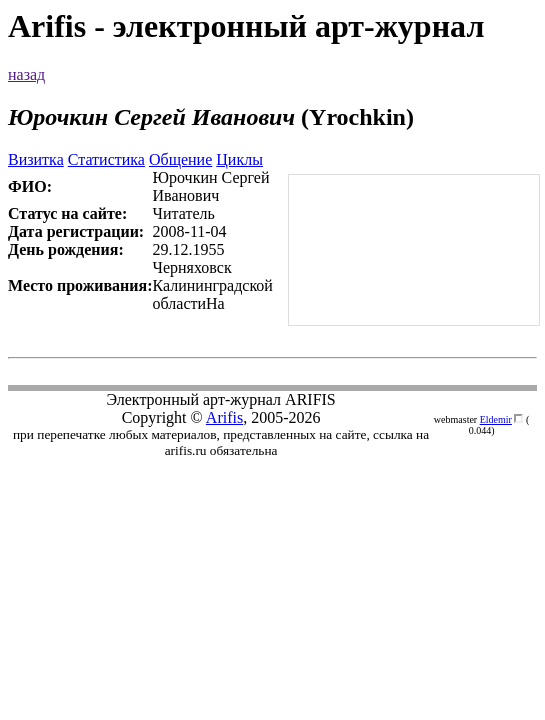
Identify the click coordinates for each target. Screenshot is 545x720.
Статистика (106, 159)
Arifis (224, 417)
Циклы (239, 159)
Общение (180, 159)
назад (26, 74)
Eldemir (496, 419)
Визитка (36, 159)
